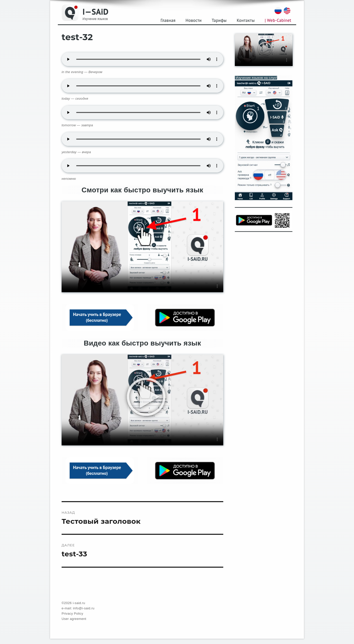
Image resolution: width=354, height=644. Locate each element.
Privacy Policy (72, 613)
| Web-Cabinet (278, 20)
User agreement (74, 619)
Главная (168, 20)
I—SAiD (95, 11)
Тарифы (219, 20)
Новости (194, 20)
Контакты (246, 20)
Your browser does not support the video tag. (142, 247)
